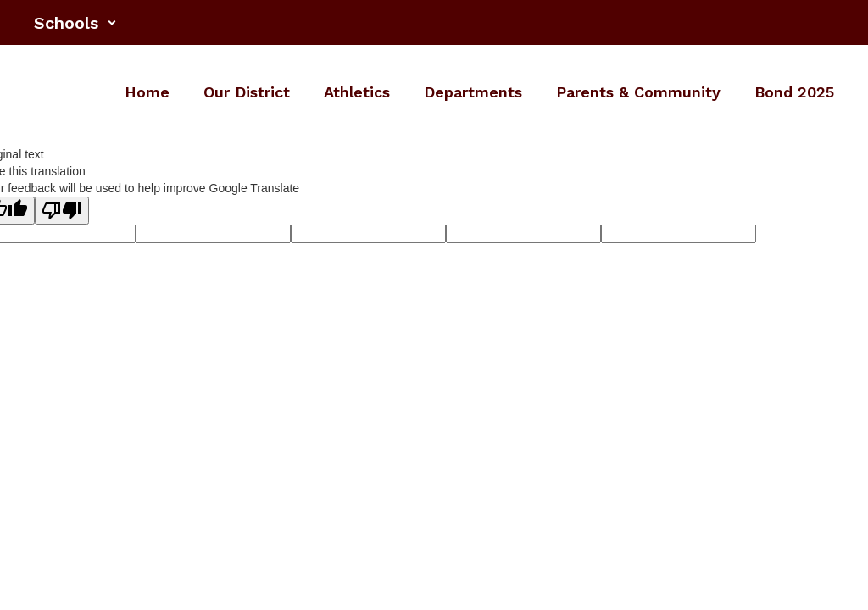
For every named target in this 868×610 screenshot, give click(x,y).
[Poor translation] (62, 211)
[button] (75, 23)
